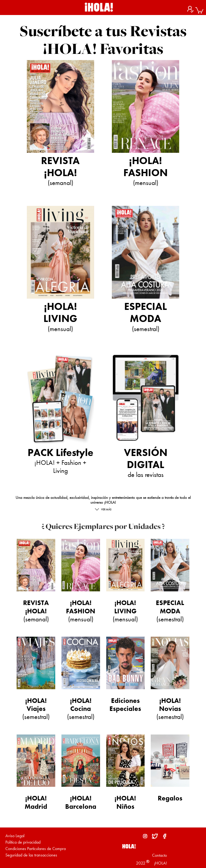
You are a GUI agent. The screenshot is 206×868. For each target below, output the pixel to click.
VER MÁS (103, 509)
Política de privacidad (23, 842)
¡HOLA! (160, 863)
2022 (141, 863)
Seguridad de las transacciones (31, 855)
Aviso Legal (15, 836)
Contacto (159, 855)
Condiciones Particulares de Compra (36, 849)
